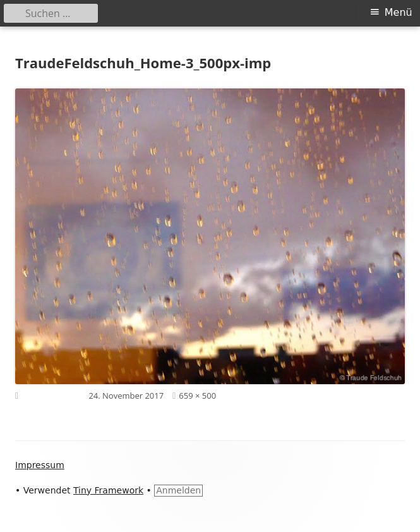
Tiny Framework (108, 490)
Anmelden (178, 490)
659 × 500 (197, 396)
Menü (399, 12)
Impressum (40, 465)
